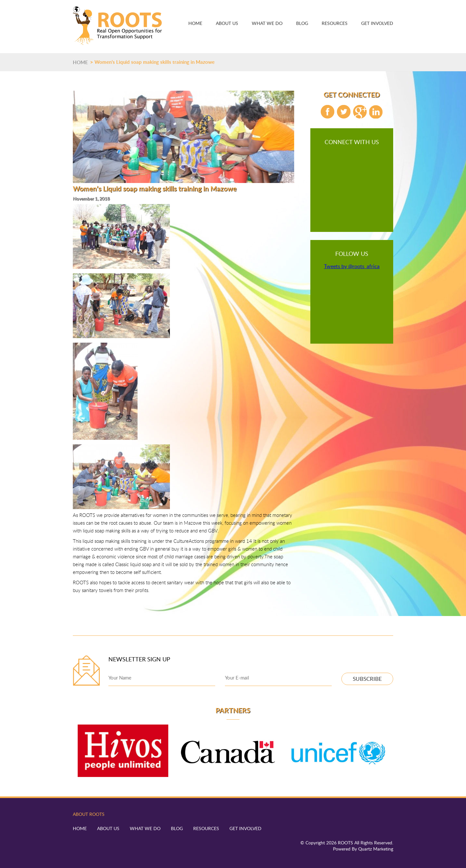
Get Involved (377, 23)
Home (195, 23)
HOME (80, 62)
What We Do (267, 23)
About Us (227, 23)
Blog (302, 23)
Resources (335, 23)
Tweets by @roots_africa (352, 266)
